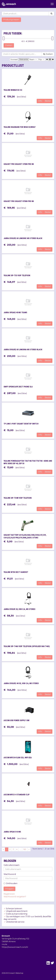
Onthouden (10, 883)
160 (25, 849)
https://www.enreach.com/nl (15, 947)
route (4, 944)
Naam (33, 59)
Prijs (41, 59)
